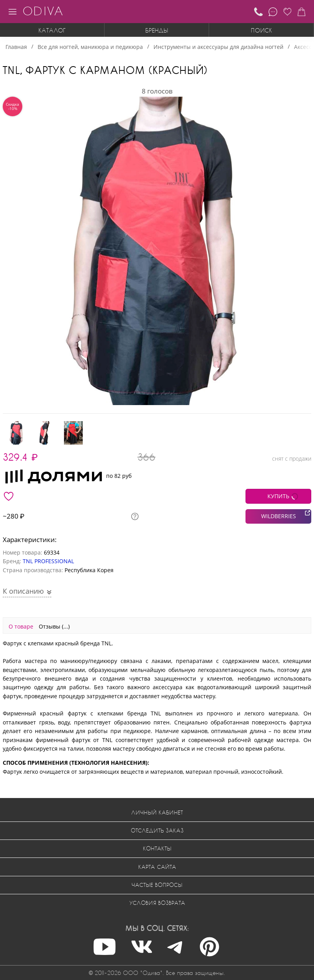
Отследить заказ (157, 830)
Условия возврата (157, 903)
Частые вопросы (157, 885)
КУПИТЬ (278, 496)
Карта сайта (157, 867)
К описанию (24, 591)
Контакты (157, 848)
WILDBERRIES (279, 516)
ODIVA (43, 11)
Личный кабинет (157, 812)
